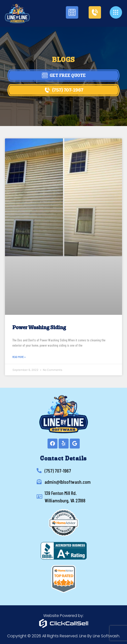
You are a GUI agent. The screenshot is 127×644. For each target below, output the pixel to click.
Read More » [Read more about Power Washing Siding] (19, 357)
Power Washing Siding (39, 328)
